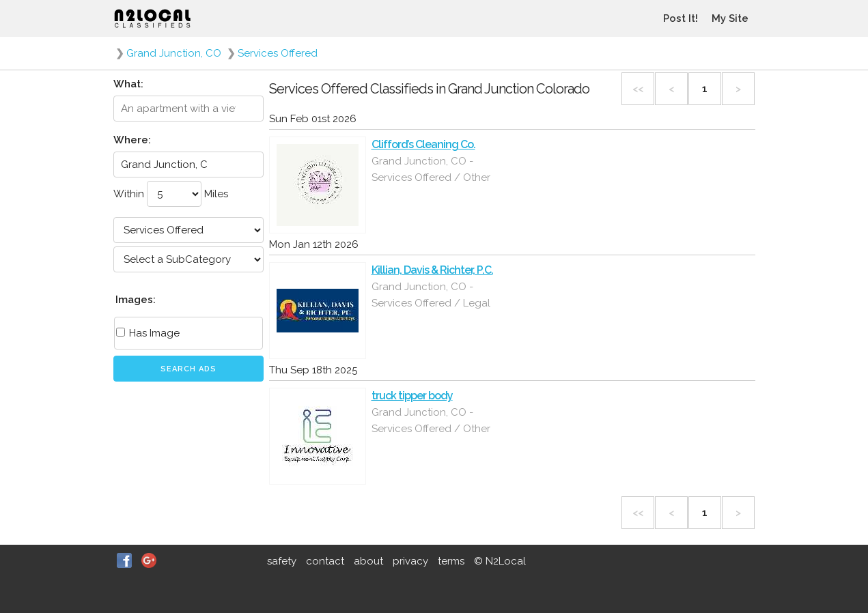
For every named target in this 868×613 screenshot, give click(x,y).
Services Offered (278, 53)
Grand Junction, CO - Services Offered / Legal (431, 295)
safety (282, 561)
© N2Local (500, 561)
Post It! (681, 18)
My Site (730, 18)
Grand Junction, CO (174, 53)
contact (325, 561)
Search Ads (188, 369)
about (368, 561)
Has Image (148, 333)
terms (451, 561)
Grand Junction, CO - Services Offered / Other (431, 169)
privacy (410, 561)
